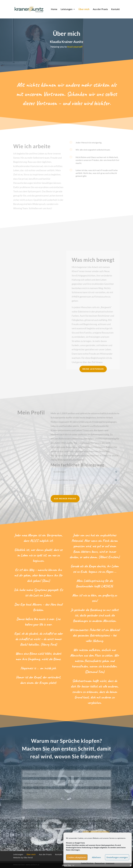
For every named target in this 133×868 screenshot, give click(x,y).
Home (54, 9)
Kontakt (115, 9)
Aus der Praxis (100, 9)
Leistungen (67, 9)
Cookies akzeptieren (77, 857)
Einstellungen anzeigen (117, 857)
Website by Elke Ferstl (23, 858)
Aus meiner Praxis (65, 499)
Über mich (84, 9)
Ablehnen (96, 857)
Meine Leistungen (93, 369)
